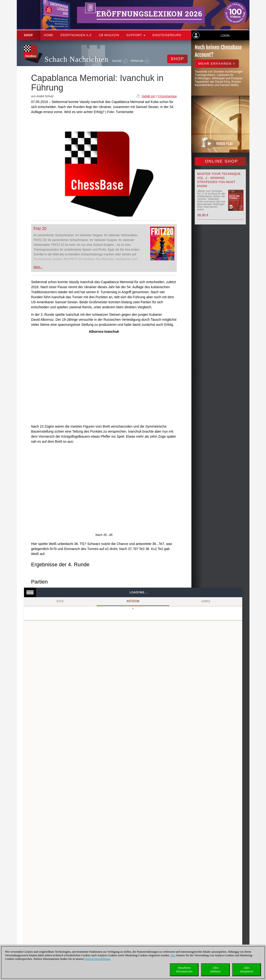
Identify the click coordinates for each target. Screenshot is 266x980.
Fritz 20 (40, 229)
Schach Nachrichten (77, 59)
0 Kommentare (167, 96)
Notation (133, 601)
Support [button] (136, 35)
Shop (29, 35)
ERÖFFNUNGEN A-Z (76, 35)
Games (206, 601)
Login (225, 36)
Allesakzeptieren (246, 970)
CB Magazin (109, 35)
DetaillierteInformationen (184, 970)
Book (60, 601)
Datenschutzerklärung (97, 959)
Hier (173, 955)
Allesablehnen (215, 970)
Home (49, 35)
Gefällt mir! (148, 96)
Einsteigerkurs (167, 35)
